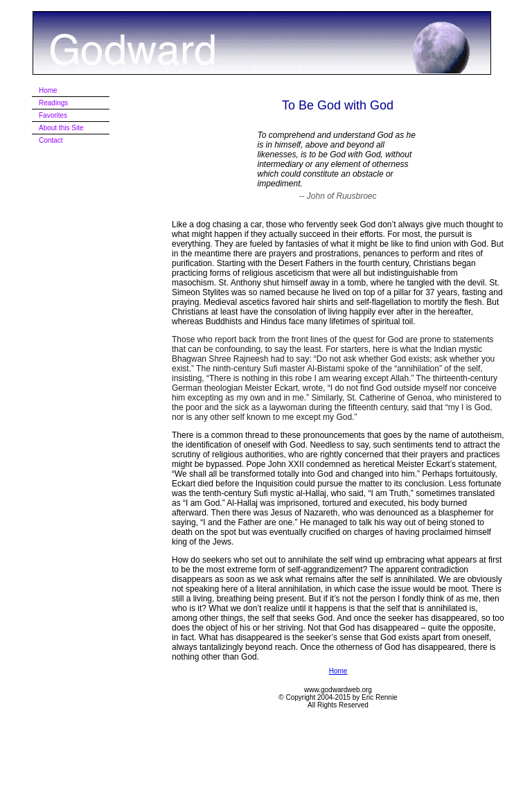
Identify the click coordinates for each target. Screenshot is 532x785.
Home (338, 671)
